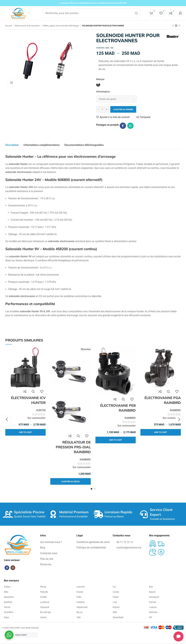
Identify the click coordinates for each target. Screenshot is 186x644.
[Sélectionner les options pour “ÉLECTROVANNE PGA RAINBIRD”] (161, 432)
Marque (100, 79)
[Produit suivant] (179, 26)
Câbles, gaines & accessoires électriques (61, 26)
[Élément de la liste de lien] (57, 542)
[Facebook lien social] (123, 126)
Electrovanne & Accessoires (28, 26)
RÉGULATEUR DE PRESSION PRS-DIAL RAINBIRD (73, 447)
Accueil (9, 26)
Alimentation (103, 92)
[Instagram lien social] (13, 568)
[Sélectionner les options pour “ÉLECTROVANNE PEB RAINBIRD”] (116, 440)
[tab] (12, 145)
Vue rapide (33, 392)
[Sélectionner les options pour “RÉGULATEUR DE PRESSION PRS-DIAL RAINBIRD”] (71, 482)
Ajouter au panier (123, 109)
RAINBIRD (85, 460)
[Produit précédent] (173, 26)
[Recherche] (92, 13)
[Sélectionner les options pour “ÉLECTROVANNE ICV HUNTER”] (26, 432)
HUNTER (41, 410)
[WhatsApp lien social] (130, 126)
